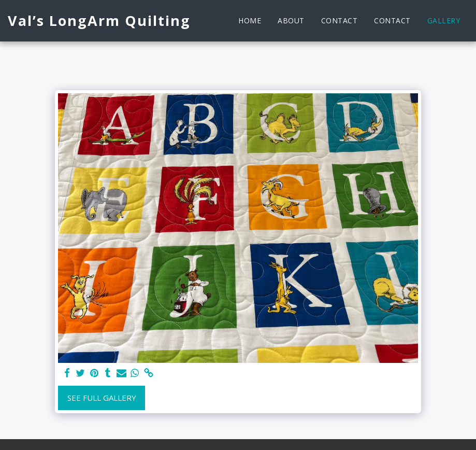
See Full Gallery (102, 398)
